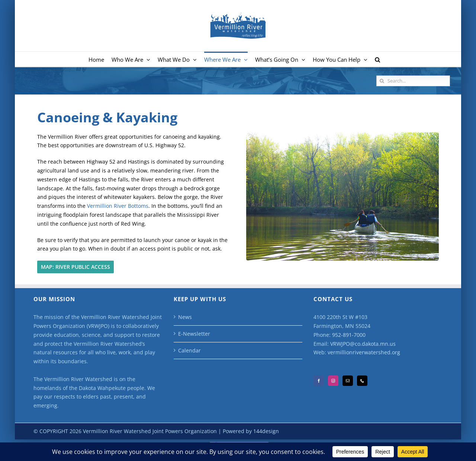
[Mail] (348, 381)
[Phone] (362, 381)
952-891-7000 (349, 335)
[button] (377, 59)
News (185, 317)
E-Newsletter (194, 334)
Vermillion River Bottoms (118, 206)
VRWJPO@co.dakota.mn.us (363, 344)
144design (266, 431)
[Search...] (413, 81)
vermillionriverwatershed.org (364, 352)
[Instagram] (333, 381)
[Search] (382, 81)
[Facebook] (319, 381)
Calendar (189, 350)
